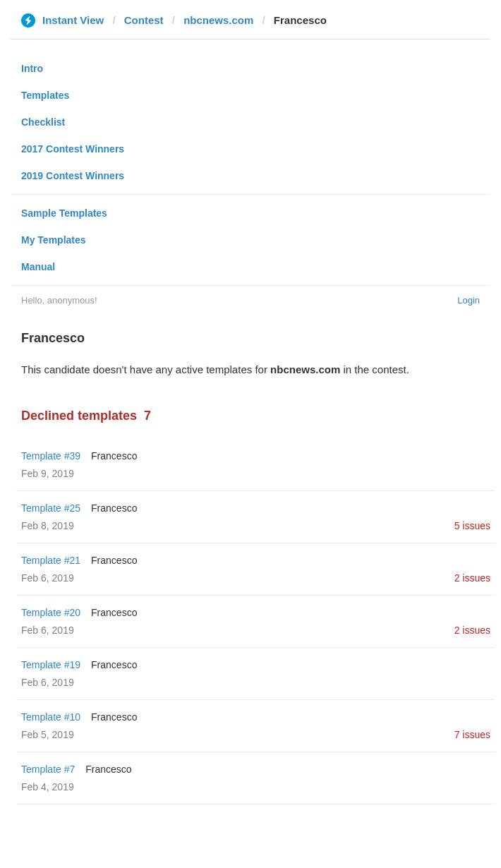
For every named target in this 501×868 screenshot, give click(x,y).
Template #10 (51, 717)
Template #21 (51, 560)
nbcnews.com (218, 20)
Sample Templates (64, 213)
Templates (45, 95)
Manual (38, 267)
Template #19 (51, 665)
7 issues (472, 735)
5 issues (472, 526)
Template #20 (51, 613)
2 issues (472, 578)
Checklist (43, 122)
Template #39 (51, 456)
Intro (32, 68)
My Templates (54, 240)
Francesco (114, 456)
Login (469, 300)
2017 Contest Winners (73, 149)
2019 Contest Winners (73, 176)
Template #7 (48, 769)
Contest (144, 20)
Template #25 (51, 508)
